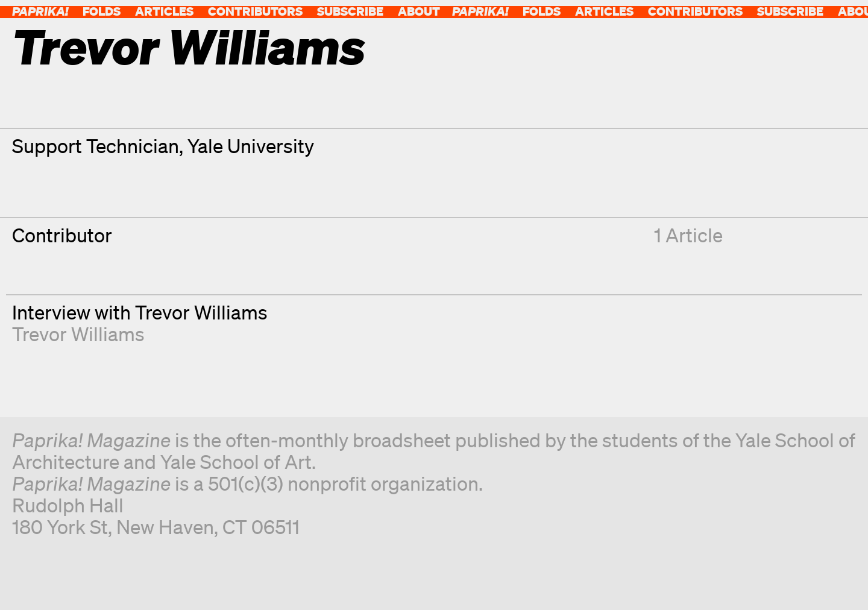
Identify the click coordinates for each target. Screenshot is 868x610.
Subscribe (350, 11)
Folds (102, 11)
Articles (164, 11)
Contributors (255, 11)
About (419, 11)
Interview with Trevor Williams (140, 312)
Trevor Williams (78, 334)
